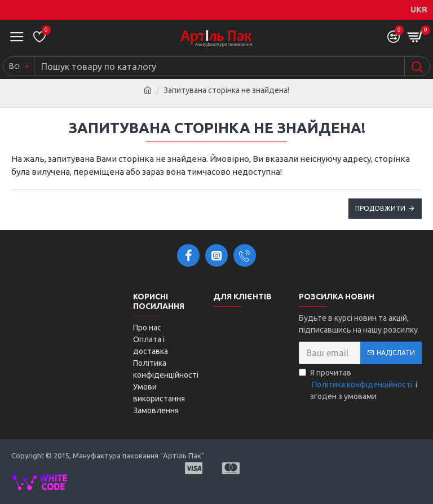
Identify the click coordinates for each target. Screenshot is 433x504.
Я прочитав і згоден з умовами (358, 384)
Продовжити (380, 208)
